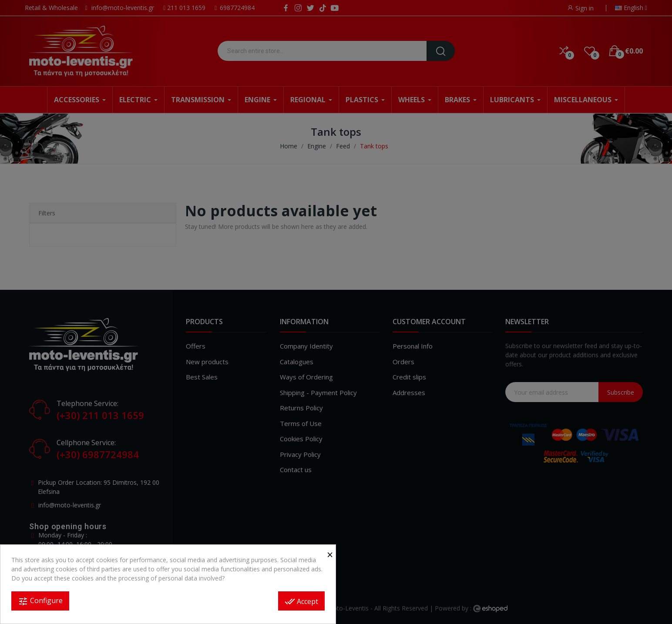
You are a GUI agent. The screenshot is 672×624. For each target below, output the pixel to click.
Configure (40, 601)
